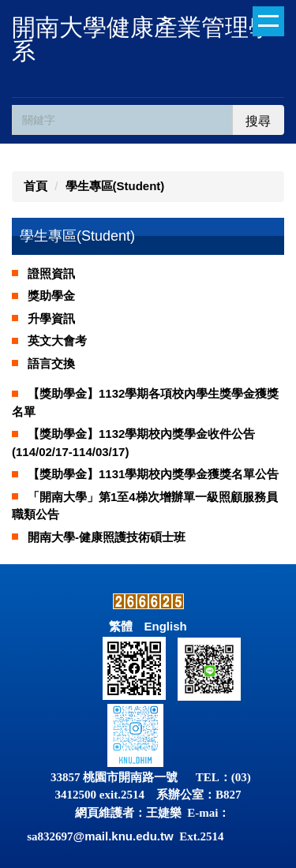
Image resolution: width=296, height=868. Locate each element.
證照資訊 (51, 273)
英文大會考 (57, 340)
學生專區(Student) (115, 186)
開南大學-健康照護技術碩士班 (107, 537)
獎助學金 (51, 296)
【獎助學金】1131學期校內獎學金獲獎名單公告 (153, 474)
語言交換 (51, 363)
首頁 (36, 186)
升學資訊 (51, 318)
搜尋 (258, 121)
